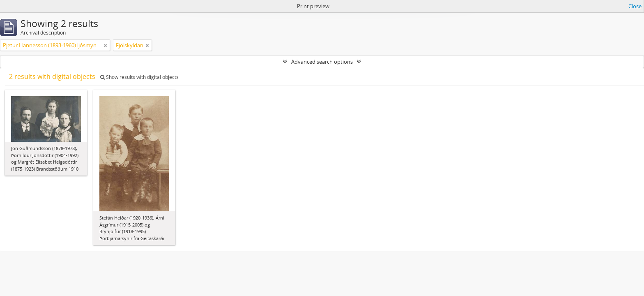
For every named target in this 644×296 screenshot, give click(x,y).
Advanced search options (322, 62)
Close (635, 6)
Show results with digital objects (139, 77)
